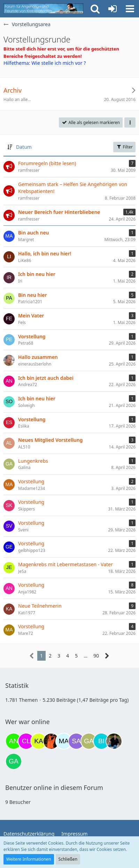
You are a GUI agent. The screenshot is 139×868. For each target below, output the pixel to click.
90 (96, 656)
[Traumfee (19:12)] (51, 741)
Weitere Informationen (29, 859)
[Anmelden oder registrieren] (113, 9)
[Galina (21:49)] (89, 741)
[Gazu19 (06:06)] (14, 761)
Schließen (68, 859)
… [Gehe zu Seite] (86, 656)
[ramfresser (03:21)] (114, 741)
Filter (124, 147)
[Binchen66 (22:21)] (101, 741)
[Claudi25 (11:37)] (26, 741)
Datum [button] (24, 147)
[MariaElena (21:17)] (64, 741)
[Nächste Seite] (107, 656)
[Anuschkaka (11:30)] (14, 741)
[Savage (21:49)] (76, 741)
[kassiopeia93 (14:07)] (39, 741)
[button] (130, 9)
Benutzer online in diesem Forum (54, 788)
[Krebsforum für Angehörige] (43, 9)
